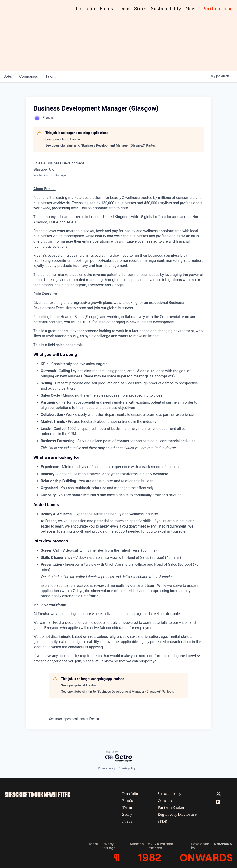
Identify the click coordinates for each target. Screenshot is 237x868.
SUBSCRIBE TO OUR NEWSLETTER (37, 795)
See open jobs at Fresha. (63, 139)
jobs (8, 76)
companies (29, 76)
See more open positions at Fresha (74, 719)
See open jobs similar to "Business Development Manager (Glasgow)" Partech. (102, 145)
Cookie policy (127, 768)
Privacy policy (106, 768)
